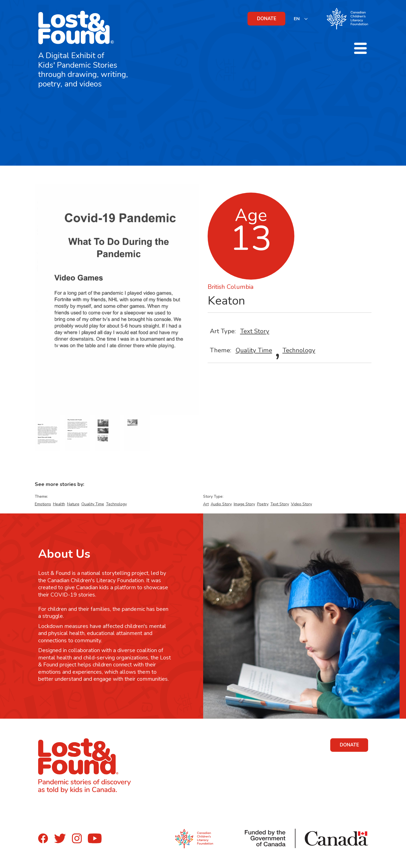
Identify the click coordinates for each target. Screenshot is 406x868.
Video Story (301, 504)
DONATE (267, 19)
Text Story (255, 331)
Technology (299, 350)
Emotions (43, 504)
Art (206, 504)
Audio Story (221, 504)
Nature (73, 504)
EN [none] (297, 19)
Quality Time (254, 350)
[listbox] (301, 19)
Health (59, 504)
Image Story (244, 504)
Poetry (263, 504)
